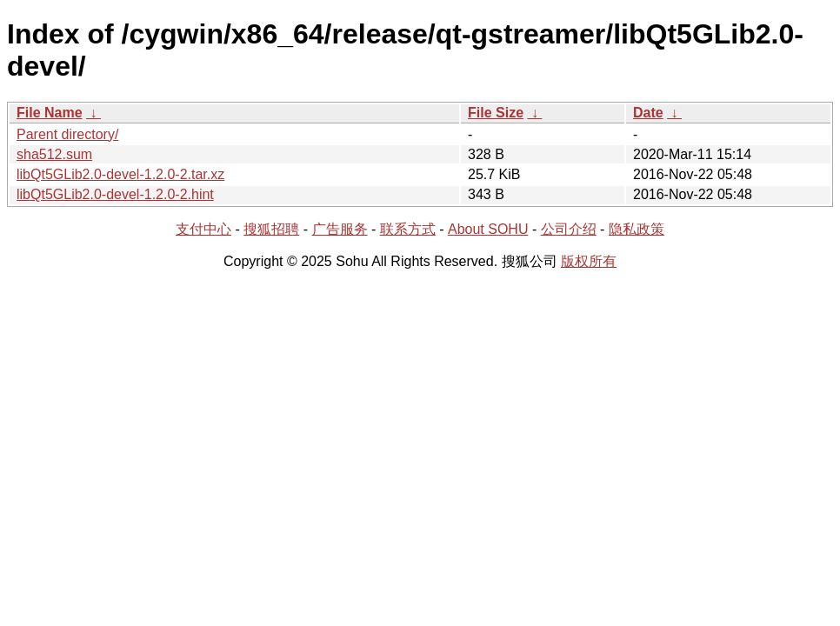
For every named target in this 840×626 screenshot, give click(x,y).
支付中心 (203, 229)
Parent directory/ (67, 134)
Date (648, 113)
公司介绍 (569, 229)
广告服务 (340, 229)
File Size (496, 113)
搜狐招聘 (271, 229)
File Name (50, 113)
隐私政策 (637, 229)
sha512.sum (54, 154)
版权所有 (589, 261)
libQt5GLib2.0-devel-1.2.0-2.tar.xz (120, 174)
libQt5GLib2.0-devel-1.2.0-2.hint (115, 194)
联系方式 (408, 229)
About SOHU (488, 229)
